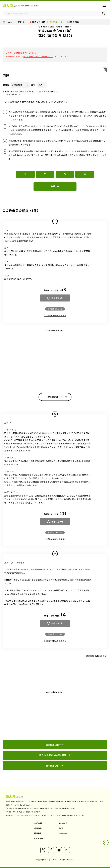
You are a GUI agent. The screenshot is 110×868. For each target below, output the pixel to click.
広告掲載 (63, 823)
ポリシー (63, 833)
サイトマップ (39, 838)
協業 (61, 828)
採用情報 (38, 828)
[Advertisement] (55, 716)
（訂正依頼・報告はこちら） (12, 94)
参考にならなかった (55, 309)
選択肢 (6, 85)
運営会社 (38, 823)
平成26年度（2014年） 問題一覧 (55, 755)
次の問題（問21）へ (55, 766)
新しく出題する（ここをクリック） (38, 56)
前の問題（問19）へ (55, 745)
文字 (33, 85)
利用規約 (38, 833)
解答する (55, 186)
